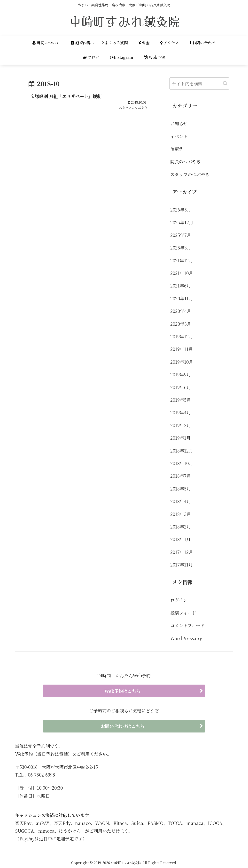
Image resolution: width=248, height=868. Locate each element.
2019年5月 (181, 400)
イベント (179, 136)
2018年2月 (181, 527)
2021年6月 (181, 286)
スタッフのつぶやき (190, 174)
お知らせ (179, 123)
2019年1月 (180, 438)
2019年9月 (181, 374)
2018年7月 (181, 476)
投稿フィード (183, 613)
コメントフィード (187, 625)
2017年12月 (182, 552)
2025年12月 (182, 222)
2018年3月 (181, 514)
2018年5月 (181, 489)
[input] (199, 83)
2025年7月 (181, 235)
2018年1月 (180, 539)
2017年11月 (182, 565)
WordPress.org (186, 638)
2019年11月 (182, 349)
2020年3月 (181, 324)
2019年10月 (182, 362)
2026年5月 (181, 210)
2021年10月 (182, 273)
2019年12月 (182, 336)
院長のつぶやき (186, 161)
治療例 (177, 149)
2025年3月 (181, 248)
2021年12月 (182, 260)
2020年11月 (182, 298)
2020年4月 (181, 311)
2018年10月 (182, 463)
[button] (225, 83)
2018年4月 (181, 501)
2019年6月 (181, 387)
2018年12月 (182, 451)
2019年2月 (181, 425)
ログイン (179, 600)
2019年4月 (181, 412)
